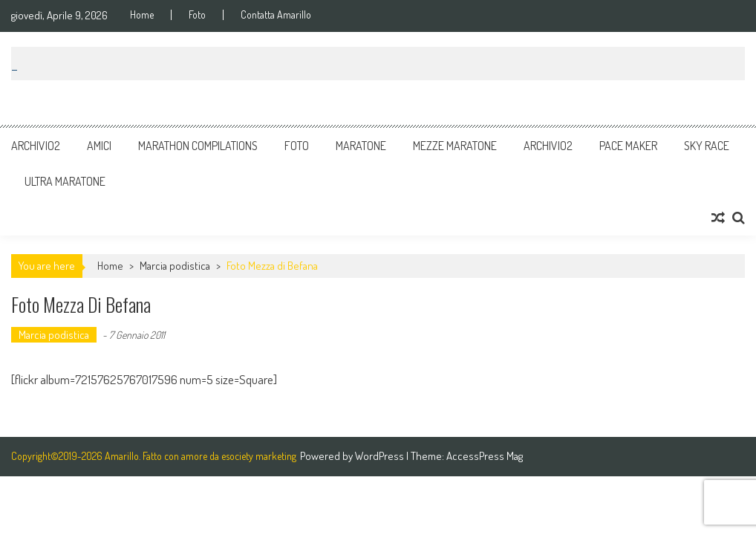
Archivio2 (36, 146)
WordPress (381, 456)
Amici (99, 146)
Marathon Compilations (198, 146)
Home (142, 15)
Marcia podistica (175, 266)
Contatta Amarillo (276, 15)
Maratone (361, 146)
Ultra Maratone (65, 181)
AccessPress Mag (485, 456)
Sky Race (707, 146)
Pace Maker (628, 146)
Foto (197, 15)
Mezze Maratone (455, 146)
